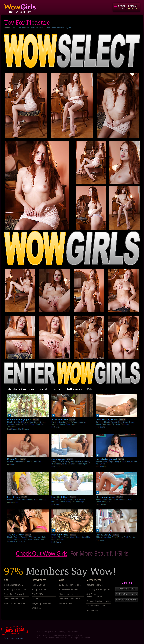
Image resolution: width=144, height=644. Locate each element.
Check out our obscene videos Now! (72, 554)
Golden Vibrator (56, 28)
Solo (28, 28)
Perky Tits (67, 28)
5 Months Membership (127, 600)
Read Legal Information (15, 638)
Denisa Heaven (18, 28)
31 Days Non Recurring (127, 594)
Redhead (34, 28)
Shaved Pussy (44, 28)
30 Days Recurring (127, 589)
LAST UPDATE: (128, 9)
